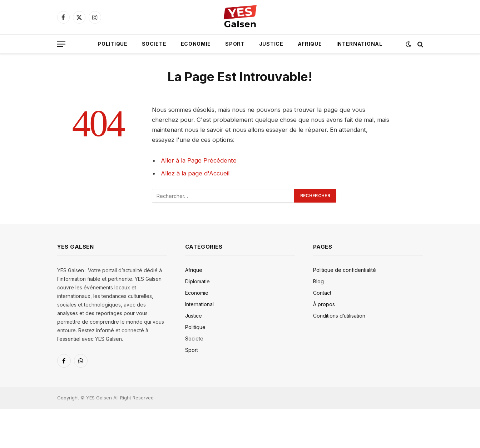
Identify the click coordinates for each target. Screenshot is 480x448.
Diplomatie (197, 281)
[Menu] (61, 44)
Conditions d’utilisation (339, 316)
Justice (271, 44)
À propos (324, 304)
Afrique (310, 44)
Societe (154, 44)
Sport (235, 44)
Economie (196, 44)
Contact (322, 293)
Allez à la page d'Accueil (195, 173)
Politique (112, 44)
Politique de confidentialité (345, 270)
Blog (318, 281)
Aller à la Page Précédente (199, 160)
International (359, 44)
